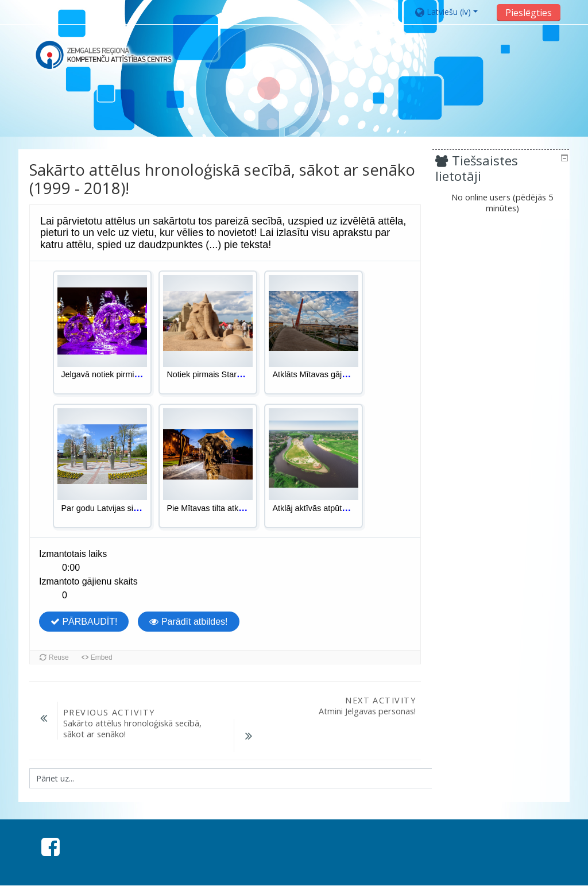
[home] (103, 55)
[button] (452, 12)
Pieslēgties (529, 13)
